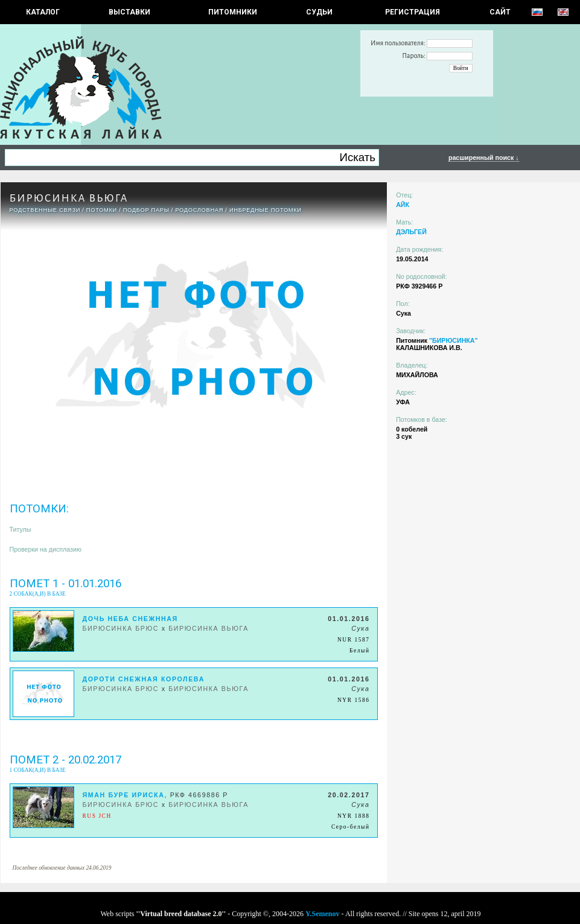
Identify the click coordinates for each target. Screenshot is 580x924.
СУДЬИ (319, 12)
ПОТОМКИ (102, 210)
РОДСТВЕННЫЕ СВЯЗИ (45, 210)
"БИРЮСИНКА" (454, 340)
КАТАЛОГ (43, 12)
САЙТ (500, 12)
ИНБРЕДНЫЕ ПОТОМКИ (266, 210)
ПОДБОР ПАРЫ (146, 210)
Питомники (233, 12)
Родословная (199, 210)
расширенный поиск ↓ (484, 158)
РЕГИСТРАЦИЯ (413, 12)
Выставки (129, 12)
